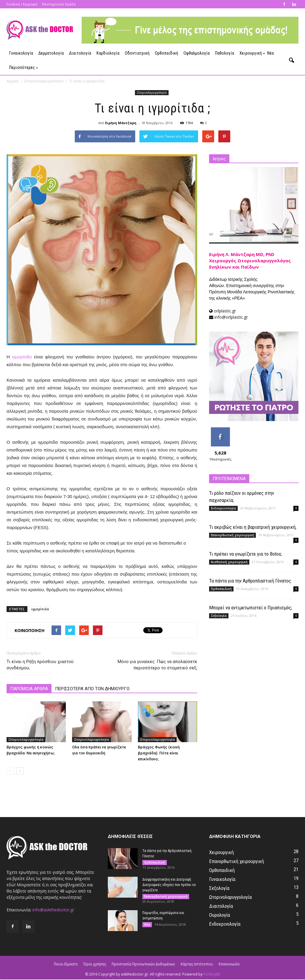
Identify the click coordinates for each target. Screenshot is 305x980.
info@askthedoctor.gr (53, 910)
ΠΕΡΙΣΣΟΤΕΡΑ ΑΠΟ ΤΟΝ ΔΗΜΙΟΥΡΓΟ (92, 689)
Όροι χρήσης (95, 965)
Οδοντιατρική (137, 53)
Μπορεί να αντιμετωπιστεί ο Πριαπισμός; (251, 608)
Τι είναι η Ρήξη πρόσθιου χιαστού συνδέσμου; (40, 665)
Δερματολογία (51, 53)
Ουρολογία (220, 916)
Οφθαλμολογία (197, 53)
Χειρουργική (252, 53)
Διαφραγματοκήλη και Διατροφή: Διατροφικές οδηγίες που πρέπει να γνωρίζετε (169, 885)
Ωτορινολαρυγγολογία (152, 93)
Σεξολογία (219, 616)
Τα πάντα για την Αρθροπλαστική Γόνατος (250, 581)
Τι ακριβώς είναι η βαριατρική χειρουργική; (253, 528)
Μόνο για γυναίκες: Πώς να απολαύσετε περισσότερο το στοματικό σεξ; (157, 665)
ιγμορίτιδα (22, 357)
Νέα (270, 53)
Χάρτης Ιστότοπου (197, 965)
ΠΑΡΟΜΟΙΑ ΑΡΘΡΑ (29, 689)
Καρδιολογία (108, 53)
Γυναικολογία (21, 53)
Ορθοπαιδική (166, 53)
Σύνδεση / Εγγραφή (22, 4)
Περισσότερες (23, 68)
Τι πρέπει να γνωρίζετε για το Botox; (245, 554)
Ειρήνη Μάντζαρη (121, 123)
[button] (291, 61)
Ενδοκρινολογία (223, 509)
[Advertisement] (254, 670)
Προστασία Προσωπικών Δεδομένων (143, 965)
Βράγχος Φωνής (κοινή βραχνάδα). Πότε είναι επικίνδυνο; (159, 754)
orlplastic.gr (225, 311)
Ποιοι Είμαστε (66, 965)
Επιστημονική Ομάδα (59, 4)
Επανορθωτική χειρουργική (232, 536)
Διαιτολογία (80, 53)
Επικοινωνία (229, 965)
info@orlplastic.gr (231, 318)
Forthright (212, 975)
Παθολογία (225, 53)
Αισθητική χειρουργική (229, 563)
